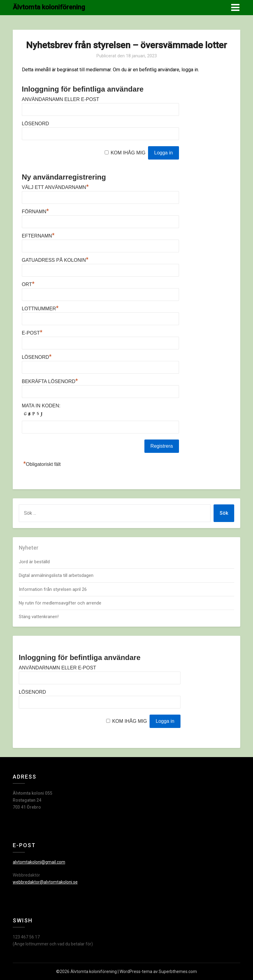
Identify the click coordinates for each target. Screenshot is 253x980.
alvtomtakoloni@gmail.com (39, 862)
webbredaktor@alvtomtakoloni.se (45, 882)
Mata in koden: (41, 406)
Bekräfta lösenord (50, 381)
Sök (224, 513)
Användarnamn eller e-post (61, 99)
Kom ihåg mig (128, 153)
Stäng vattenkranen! (39, 617)
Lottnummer (40, 309)
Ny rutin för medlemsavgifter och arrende (60, 603)
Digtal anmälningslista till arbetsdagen (56, 575)
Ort (28, 284)
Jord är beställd (34, 562)
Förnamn (35, 212)
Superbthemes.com (178, 972)
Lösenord (35, 124)
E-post (32, 333)
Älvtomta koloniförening (49, 7)
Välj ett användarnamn (55, 187)
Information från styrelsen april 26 (53, 589)
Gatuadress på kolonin (55, 260)
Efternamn (38, 236)
